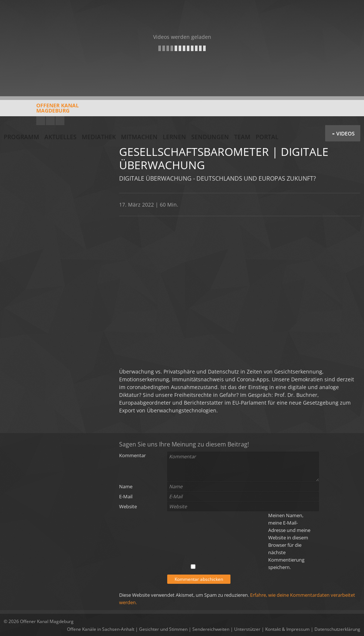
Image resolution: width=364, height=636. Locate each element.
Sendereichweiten (211, 629)
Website (128, 506)
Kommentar (132, 455)
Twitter (60, 121)
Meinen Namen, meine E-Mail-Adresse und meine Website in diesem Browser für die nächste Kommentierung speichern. (289, 541)
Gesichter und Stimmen (163, 629)
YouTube (41, 121)
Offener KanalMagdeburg (41, 111)
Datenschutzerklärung (337, 629)
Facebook (50, 121)
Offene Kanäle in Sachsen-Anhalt (101, 629)
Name (126, 486)
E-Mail (126, 496)
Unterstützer (247, 629)
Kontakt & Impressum (287, 629)
